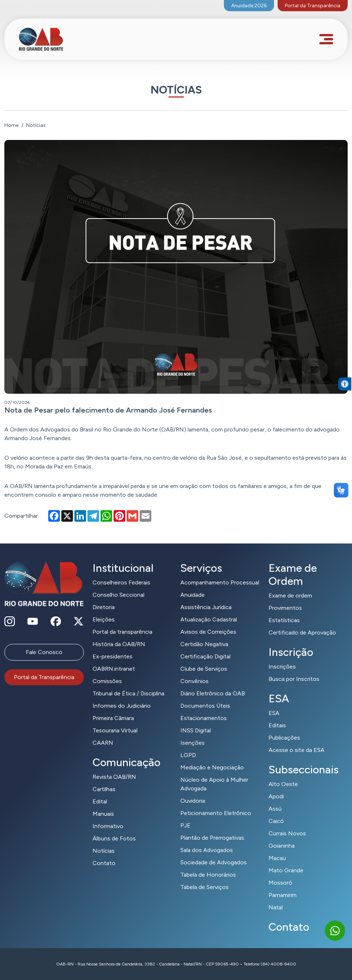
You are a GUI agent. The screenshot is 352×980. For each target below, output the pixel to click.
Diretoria (104, 607)
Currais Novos (287, 833)
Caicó (276, 821)
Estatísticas (284, 620)
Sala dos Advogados (207, 850)
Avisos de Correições (208, 632)
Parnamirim (283, 895)
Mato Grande (286, 870)
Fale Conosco (44, 652)
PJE (185, 825)
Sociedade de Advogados (214, 862)
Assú (275, 809)
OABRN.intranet (114, 669)
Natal (276, 907)
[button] (345, 408)
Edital (100, 801)
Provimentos (285, 608)
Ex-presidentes (112, 656)
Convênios (195, 681)
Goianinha (282, 846)
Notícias (104, 851)
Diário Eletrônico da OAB (213, 693)
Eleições (104, 619)
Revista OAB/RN (114, 777)
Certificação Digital (205, 656)
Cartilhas (104, 789)
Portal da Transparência (313, 6)
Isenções (193, 743)
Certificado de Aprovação (302, 632)
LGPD (188, 755)
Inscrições (282, 667)
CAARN (103, 743)
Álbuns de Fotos (114, 838)
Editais (277, 725)
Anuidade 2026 (249, 6)
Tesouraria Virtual (115, 730)
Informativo (108, 826)
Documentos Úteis (205, 706)
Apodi (276, 796)
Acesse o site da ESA (296, 750)
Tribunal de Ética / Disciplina (128, 693)
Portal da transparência (122, 632)
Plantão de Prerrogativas (212, 838)
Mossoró (280, 883)
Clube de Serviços (204, 669)
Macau (277, 858)
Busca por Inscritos (294, 679)
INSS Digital (196, 730)
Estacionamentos (204, 718)
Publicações (284, 738)
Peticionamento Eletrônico (216, 813)
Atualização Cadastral (209, 619)
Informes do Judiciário (122, 706)
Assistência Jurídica (206, 607)
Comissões (107, 681)
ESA (274, 713)
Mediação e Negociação (212, 767)
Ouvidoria (193, 801)
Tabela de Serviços (204, 887)
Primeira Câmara (113, 718)
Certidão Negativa (204, 644)
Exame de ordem (290, 596)
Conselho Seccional (118, 595)
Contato (104, 863)
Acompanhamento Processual (220, 582)
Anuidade (193, 595)
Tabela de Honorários (208, 875)
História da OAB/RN (119, 644)
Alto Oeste (283, 784)
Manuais (103, 814)
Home (11, 125)
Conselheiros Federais (121, 582)
